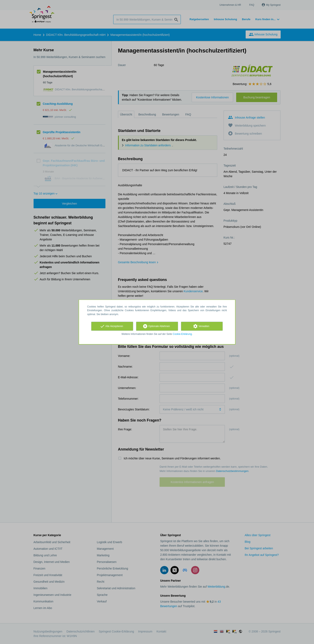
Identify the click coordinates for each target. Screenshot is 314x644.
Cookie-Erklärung (182, 334)
